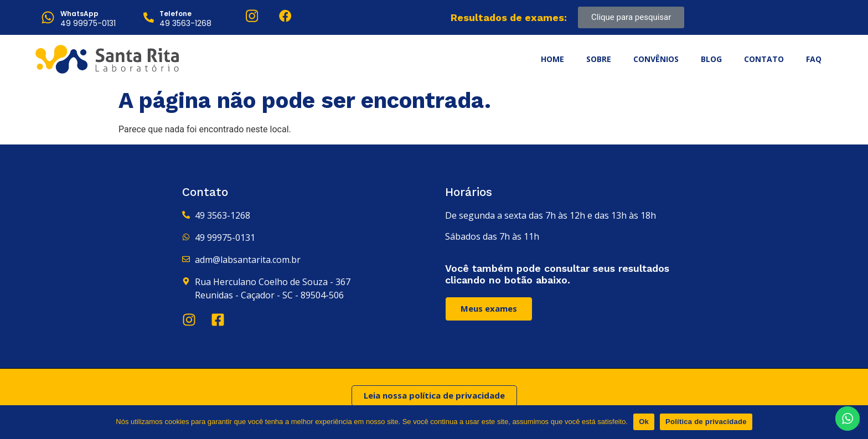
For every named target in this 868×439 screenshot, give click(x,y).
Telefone (175, 14)
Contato (764, 59)
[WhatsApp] (48, 17)
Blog (711, 59)
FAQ (814, 59)
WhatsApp (79, 14)
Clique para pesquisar (631, 17)
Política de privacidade (706, 422)
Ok (644, 422)
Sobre (599, 59)
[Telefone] (149, 17)
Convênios (656, 59)
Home (552, 59)
